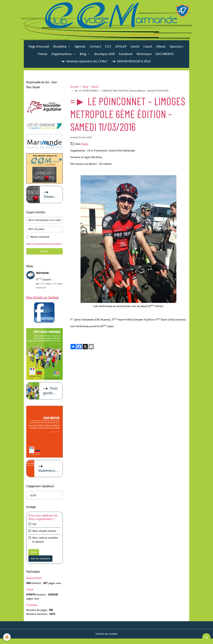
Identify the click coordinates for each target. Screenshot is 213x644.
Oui (34, 530)
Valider (44, 256)
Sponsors (176, 47)
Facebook (126, 54)
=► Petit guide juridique (51, 396)
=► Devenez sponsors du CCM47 (84, 62)
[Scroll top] (206, 637)
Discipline (60, 47)
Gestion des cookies (107, 639)
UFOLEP (121, 47)
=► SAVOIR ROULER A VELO (131, 62)
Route (95, 87)
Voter (34, 558)
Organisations (62, 54)
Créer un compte (34, 244)
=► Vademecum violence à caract (48, 474)
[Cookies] (7, 637)
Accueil (74, 87)
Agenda (80, 47)
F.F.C (108, 47)
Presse (43, 54)
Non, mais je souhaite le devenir (45, 545)
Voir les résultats (40, 564)
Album (161, 47)
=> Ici (33, 500)
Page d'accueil (39, 47)
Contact (95, 47)
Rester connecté (40, 238)
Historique (144, 54)
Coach (148, 47)
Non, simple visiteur (44, 536)
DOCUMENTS (165, 54)
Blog (83, 54)
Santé (135, 47)
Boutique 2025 (105, 54)
